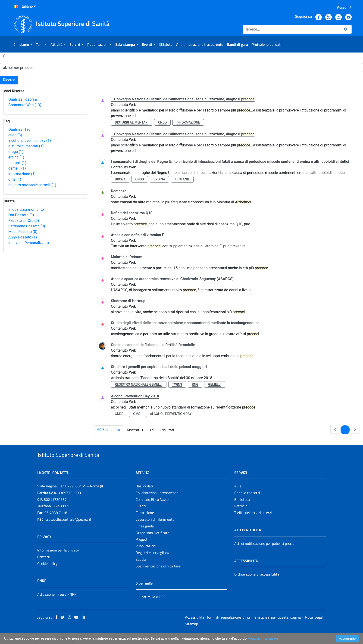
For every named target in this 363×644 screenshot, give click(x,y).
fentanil (17, 163)
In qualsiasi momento (26, 209)
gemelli (17, 168)
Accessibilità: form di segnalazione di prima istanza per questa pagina (243, 628)
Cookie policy (47, 574)
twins (177, 384)
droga (16, 152)
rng (195, 384)
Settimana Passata (27, 226)
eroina (16, 157)
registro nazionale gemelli (32, 185)
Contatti (44, 567)
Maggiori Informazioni (263, 638)
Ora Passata (21, 215)
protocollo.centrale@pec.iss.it (68, 530)
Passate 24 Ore (24, 221)
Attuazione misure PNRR (57, 605)
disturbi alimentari (26, 146)
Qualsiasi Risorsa (23, 99)
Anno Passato (23, 237)
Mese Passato (23, 232)
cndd (15, 135)
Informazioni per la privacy (58, 561)
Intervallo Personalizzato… (30, 243)
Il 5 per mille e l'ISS (151, 607)
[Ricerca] (292, 29)
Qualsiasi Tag (19, 129)
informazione (22, 174)
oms (15, 179)
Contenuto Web (25, 105)
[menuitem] (23, 44)
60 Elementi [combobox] (110, 430)
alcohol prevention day (30, 141)
